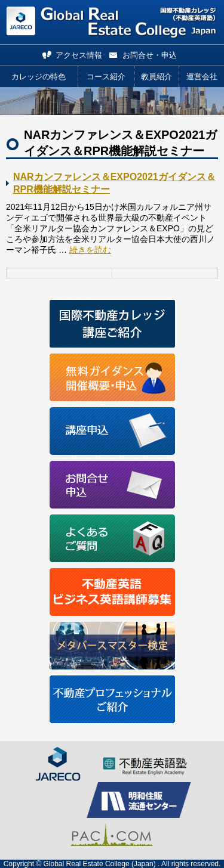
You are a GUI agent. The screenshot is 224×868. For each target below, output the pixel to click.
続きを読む (90, 250)
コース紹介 (106, 77)
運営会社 (202, 77)
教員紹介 (157, 77)
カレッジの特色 (39, 77)
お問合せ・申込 (150, 55)
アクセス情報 (79, 55)
